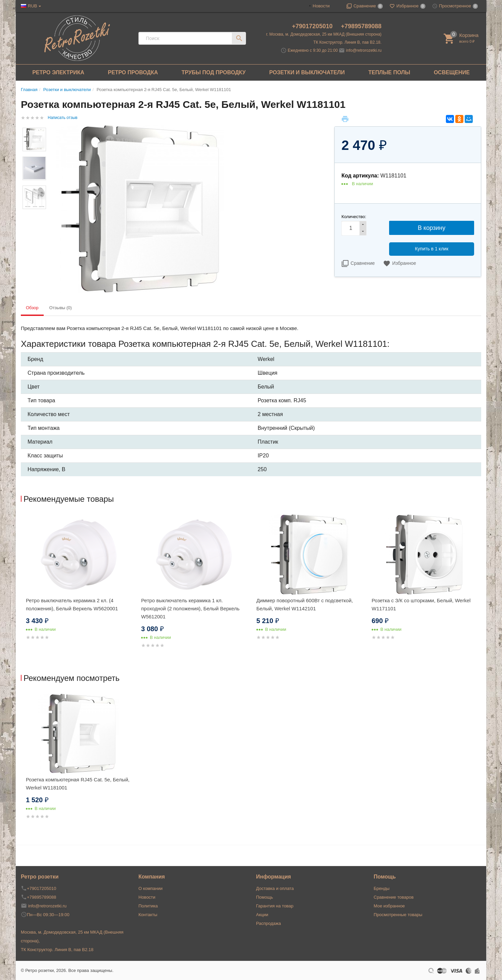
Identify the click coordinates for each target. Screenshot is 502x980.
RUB (32, 6)
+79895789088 (361, 26)
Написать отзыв (62, 118)
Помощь (264, 897)
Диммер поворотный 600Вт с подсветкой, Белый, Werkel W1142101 (305, 604)
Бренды (382, 888)
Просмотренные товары (398, 915)
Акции (262, 915)
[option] (78, 585)
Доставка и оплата (275, 888)
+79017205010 (313, 26)
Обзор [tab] (32, 308)
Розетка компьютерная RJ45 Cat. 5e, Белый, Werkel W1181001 (78, 784)
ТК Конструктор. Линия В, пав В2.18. (348, 42)
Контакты (148, 915)
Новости (321, 6)
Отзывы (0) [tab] (61, 308)
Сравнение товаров (394, 897)
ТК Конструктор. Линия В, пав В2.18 (57, 950)
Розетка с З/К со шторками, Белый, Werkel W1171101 (421, 604)
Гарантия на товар (275, 906)
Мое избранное (389, 906)
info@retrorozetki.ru (364, 50)
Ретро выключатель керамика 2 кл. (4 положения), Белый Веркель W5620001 (72, 604)
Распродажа (268, 923)
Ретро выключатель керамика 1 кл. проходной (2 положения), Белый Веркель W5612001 (190, 608)
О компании (151, 888)
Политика (148, 906)
